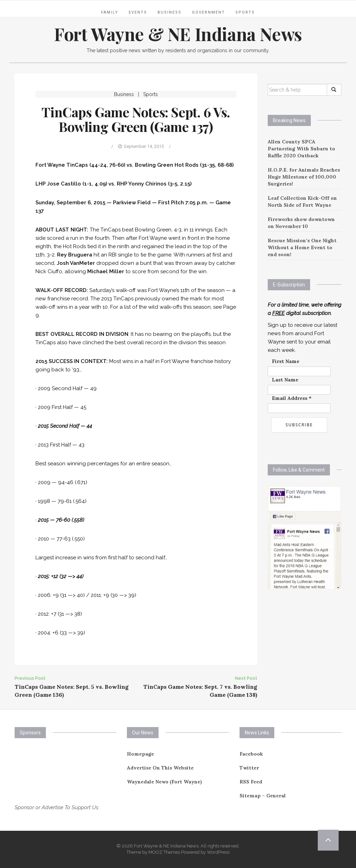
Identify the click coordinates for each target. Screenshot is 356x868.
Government (208, 12)
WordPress (218, 852)
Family (110, 12)
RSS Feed (251, 782)
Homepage (140, 754)
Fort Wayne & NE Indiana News (178, 34)
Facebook (251, 754)
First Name (286, 361)
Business (169, 12)
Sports (245, 12)
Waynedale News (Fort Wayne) (164, 782)
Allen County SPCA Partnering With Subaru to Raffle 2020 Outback (301, 149)
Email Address (292, 398)
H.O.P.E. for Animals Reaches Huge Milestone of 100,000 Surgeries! (304, 177)
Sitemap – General (263, 796)
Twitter (249, 768)
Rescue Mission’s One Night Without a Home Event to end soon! (302, 247)
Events (138, 12)
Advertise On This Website (160, 768)
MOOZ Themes (164, 852)
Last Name (285, 380)
